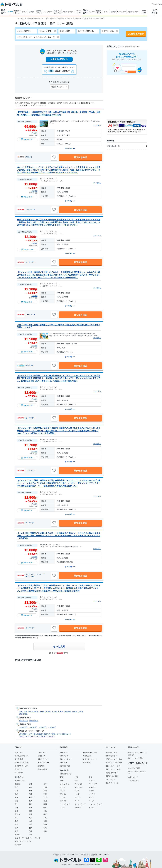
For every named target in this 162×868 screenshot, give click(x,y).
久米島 (61, 712)
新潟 (31, 801)
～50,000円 (42, 727)
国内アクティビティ (22, 766)
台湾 (76, 777)
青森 (31, 784)
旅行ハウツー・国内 (113, 766)
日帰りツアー (42, 752)
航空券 (31, 12)
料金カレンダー (27, 139)
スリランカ (79, 787)
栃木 (31, 791)
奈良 (31, 814)
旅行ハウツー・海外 (113, 769)
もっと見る (59, 646)
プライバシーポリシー (70, 855)
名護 (26, 712)
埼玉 (31, 794)
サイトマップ (104, 855)
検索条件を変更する (59, 59)
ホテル (25, 12)
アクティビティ (68, 12)
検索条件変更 (138, 34)
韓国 (62, 777)
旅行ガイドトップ (112, 783)
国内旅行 (3, 12)
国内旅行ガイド (111, 752)
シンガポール (65, 784)
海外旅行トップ (66, 774)
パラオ (91, 791)
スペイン (63, 801)
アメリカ (63, 794)
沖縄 (31, 835)
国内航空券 (19, 759)
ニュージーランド (95, 804)
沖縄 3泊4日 (34, 721)
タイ (76, 781)
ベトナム (92, 781)
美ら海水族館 (33, 712)
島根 (16, 821)
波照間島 (68, 712)
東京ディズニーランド (23, 841)
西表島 (75, 712)
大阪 (45, 811)
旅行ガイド (155, 12)
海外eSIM (86, 763)
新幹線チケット (39, 12)
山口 (31, 821)
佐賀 (31, 828)
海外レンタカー (66, 759)
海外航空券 (87, 756)
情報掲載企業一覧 (127, 146)
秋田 (16, 787)
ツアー (10, 12)
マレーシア (93, 784)
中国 (62, 781)
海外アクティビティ (90, 759)
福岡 (16, 828)
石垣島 (42, 712)
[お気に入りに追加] (54, 157)
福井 (31, 804)
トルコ (63, 808)
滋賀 (16, 811)
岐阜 (45, 808)
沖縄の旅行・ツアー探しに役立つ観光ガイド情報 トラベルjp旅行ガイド (45, 734)
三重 (31, 808)
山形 (45, 787)
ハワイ (63, 791)
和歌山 (17, 814)
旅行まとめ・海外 (112, 776)
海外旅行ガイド (111, 756)
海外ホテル (64, 756)
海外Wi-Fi (64, 763)
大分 (16, 831)
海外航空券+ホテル (90, 752)
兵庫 (45, 814)
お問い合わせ (133, 777)
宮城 (31, 787)
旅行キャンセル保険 (136, 758)
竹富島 (48, 712)
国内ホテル (42, 756)
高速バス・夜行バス (22, 763)
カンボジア (93, 787)
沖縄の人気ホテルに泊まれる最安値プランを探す (37, 736)
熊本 (31, 831)
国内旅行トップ (21, 781)
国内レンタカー (43, 763)
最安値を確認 (80, 157)
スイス (77, 801)
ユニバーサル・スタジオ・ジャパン (28, 838)
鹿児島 (17, 835)
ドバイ (91, 808)
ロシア (91, 801)
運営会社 (56, 855)
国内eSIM (18, 769)
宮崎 (45, 831)
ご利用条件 (84, 855)
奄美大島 (18, 845)
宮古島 (54, 712)
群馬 (16, 794)
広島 (45, 818)
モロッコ (78, 808)
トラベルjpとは (134, 781)
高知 (45, 824)
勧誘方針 (94, 855)
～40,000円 (33, 727)
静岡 (45, 804)
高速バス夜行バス (57, 12)
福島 (16, 791)
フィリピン (79, 784)
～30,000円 (23, 727)
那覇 (21, 712)
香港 (90, 777)
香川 (45, 821)
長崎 (45, 828)
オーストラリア (80, 804)
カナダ (77, 794)
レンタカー (48, 12)
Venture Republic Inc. (83, 865)
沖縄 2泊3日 (24, 721)
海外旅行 (85, 12)
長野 (16, 801)
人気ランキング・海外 (114, 763)
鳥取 (31, 818)
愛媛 (31, 824)
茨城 (45, 791)
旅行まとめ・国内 (112, 773)
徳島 (16, 824)
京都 (31, 811)
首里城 (81, 712)
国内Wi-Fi (41, 766)
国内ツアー (19, 752)
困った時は (157, 4)
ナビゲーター (110, 779)
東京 (16, 797)
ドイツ (91, 797)
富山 (45, 801)
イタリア (78, 797)
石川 (16, 804)
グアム (77, 791)
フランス (63, 797)
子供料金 (34, 133)
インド (63, 787)
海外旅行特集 (65, 766)
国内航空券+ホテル (22, 756)
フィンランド (65, 804)
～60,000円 (52, 727)
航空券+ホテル (17, 12)
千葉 (45, 794)
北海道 (17, 784)
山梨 (45, 797)
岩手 (45, 784)
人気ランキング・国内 (114, 759)
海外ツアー (64, 752)
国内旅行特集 (42, 769)
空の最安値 (19, 773)
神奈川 (32, 797)
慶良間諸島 (23, 714)
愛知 (16, 808)
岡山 (16, 818)
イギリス (92, 794)
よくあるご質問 (134, 768)
